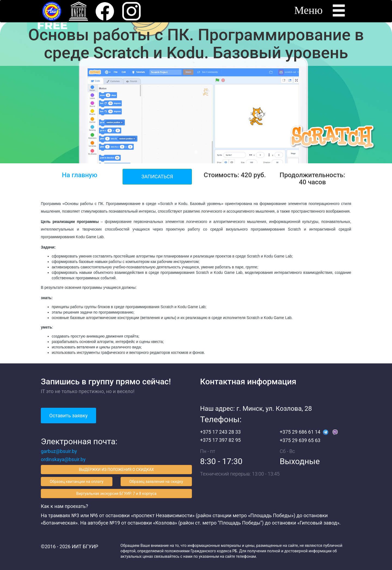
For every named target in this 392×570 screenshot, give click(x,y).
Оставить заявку (68, 416)
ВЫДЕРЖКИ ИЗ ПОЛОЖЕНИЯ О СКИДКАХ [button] (117, 470)
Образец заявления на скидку (156, 482)
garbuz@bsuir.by (59, 451)
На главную (80, 175)
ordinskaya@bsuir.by (63, 459)
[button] (105, 11)
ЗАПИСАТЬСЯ (157, 177)
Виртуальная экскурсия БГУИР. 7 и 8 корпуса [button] (116, 494)
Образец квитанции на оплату (77, 482)
